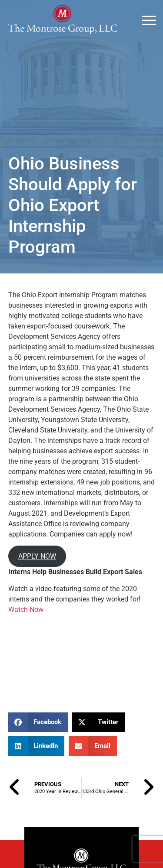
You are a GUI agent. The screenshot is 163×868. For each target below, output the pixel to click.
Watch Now (26, 610)
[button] (38, 722)
